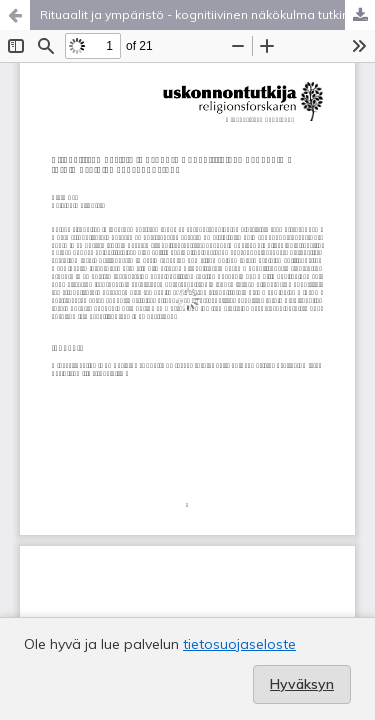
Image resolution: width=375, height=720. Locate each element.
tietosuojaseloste (239, 644)
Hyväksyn (302, 684)
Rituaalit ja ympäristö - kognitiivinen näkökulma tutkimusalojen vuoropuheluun (207, 14)
